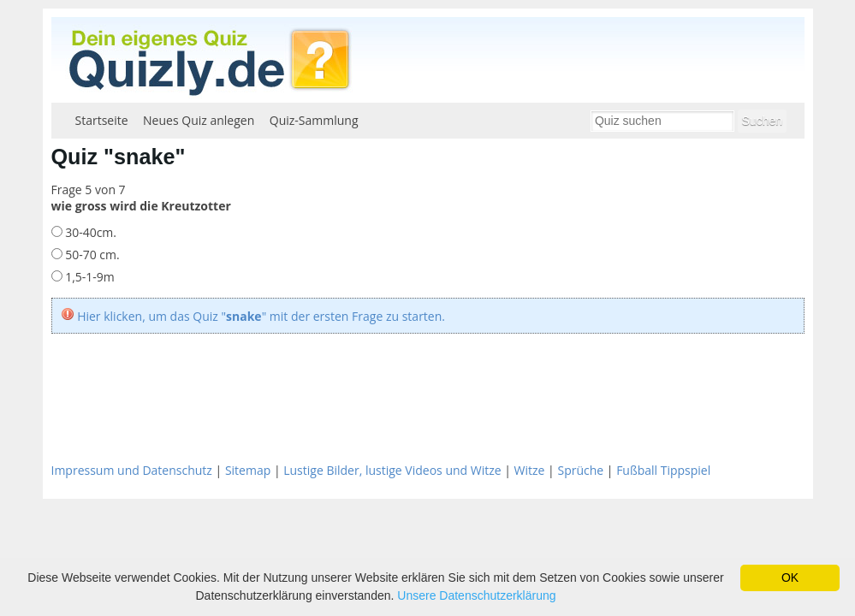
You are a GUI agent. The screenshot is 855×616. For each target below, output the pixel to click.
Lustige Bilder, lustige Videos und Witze (392, 470)
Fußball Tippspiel (663, 470)
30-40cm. (90, 232)
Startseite (102, 120)
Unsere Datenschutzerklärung (476, 595)
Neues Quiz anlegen (199, 120)
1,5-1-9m (89, 277)
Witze (530, 470)
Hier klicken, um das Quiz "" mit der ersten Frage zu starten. (261, 316)
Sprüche (580, 470)
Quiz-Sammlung (314, 120)
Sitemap (248, 470)
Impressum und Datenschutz (132, 470)
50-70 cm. (91, 255)
